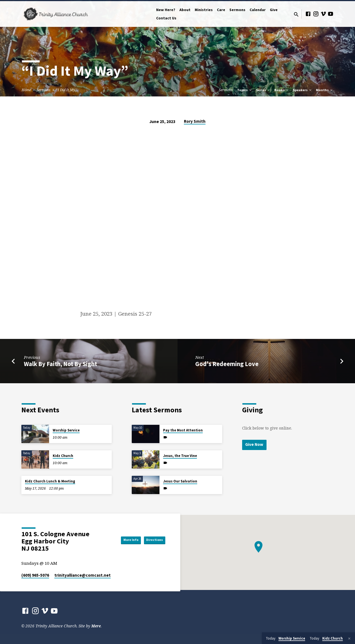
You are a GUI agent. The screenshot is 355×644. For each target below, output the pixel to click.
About (185, 10)
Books (282, 90)
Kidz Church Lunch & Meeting (50, 481)
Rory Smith (195, 121)
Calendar (258, 10)
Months (325, 90)
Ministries (204, 10)
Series (263, 90)
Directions (151, 540)
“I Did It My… (67, 90)
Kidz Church (63, 456)
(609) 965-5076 (35, 575)
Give (274, 10)
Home (26, 90)
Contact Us (166, 18)
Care (221, 10)
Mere (96, 626)
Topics (245, 90)
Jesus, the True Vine (180, 456)
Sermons (237, 10)
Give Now (255, 445)
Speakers (303, 90)
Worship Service (66, 430)
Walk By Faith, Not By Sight (60, 364)
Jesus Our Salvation (180, 481)
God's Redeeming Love (227, 364)
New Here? (166, 10)
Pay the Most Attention (183, 430)
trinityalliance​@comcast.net (83, 575)
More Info (120, 540)
